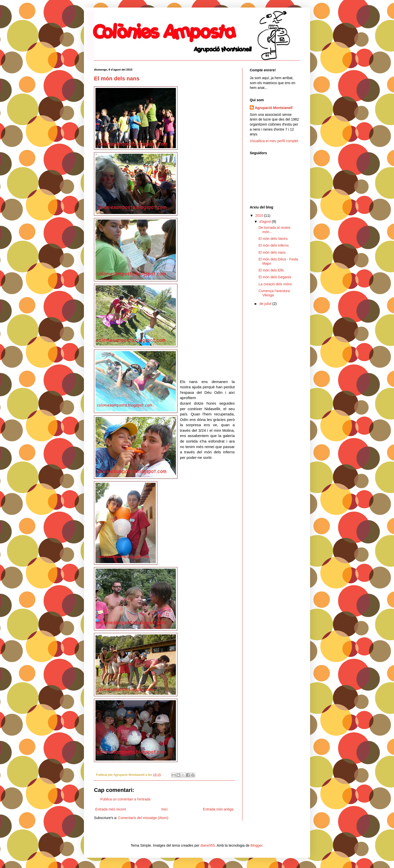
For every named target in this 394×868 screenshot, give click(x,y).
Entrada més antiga (218, 809)
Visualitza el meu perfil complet (274, 141)
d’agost (265, 222)
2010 (260, 215)
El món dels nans (117, 78)
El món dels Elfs (271, 270)
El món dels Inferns (274, 245)
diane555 (208, 845)
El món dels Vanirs (273, 239)
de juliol (266, 304)
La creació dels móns (275, 284)
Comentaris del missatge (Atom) (143, 818)
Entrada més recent (111, 809)
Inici (164, 809)
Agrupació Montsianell (274, 108)
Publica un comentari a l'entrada (125, 799)
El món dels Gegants (275, 277)
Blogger (256, 845)
